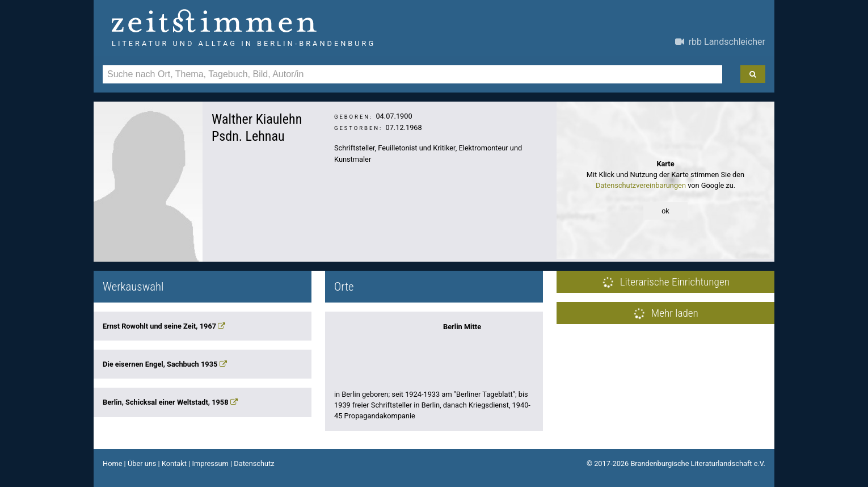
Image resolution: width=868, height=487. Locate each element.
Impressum (210, 463)
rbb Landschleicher (720, 42)
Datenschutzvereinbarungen (641, 185)
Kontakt (174, 463)
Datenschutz (254, 463)
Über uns (142, 463)
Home (112, 463)
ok (665, 211)
